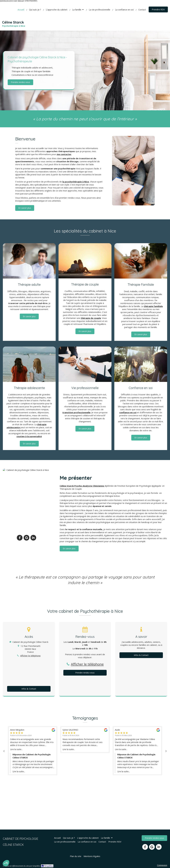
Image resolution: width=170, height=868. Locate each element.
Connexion (162, 865)
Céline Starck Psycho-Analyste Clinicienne (82, 486)
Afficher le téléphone (30, 656)
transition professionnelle (76, 412)
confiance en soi (128, 412)
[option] (85, 740)
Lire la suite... (16, 749)
